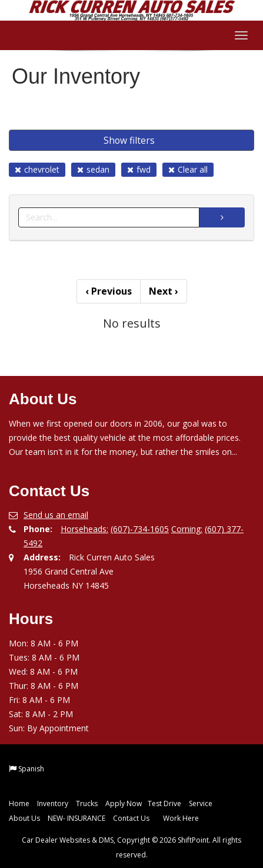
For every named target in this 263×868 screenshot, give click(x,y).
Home (19, 803)
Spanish (31, 769)
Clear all (188, 169)
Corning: (187, 529)
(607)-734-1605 (140, 529)
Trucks (87, 803)
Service (201, 803)
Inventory (53, 803)
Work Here (181, 818)
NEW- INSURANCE (76, 818)
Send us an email (56, 515)
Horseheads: (84, 529)
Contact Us (131, 818)
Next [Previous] (164, 291)
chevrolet (37, 169)
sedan (93, 169)
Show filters (129, 140)
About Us (24, 818)
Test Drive (164, 803)
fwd (139, 169)
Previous (109, 291)
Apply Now (124, 803)
